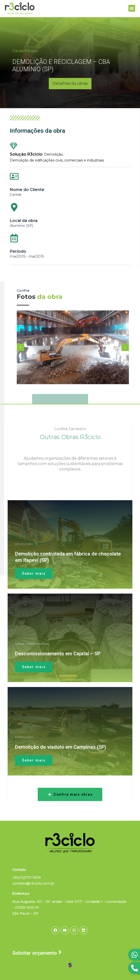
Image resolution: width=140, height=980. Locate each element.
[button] (132, 8)
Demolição (53, 154)
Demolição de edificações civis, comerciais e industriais (57, 160)
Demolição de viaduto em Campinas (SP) (61, 747)
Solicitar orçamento (35, 953)
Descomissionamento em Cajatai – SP (58, 654)
